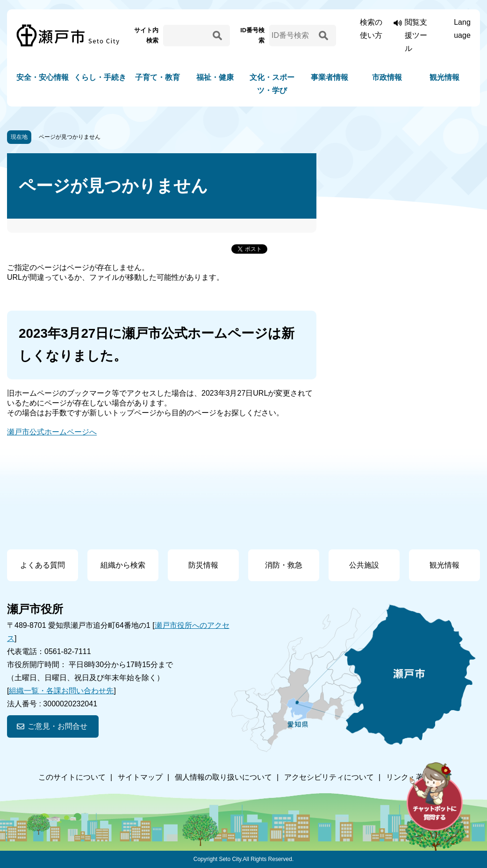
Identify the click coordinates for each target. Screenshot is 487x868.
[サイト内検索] (186, 36)
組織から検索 (123, 565)
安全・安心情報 (43, 77)
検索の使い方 (371, 29)
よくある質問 (43, 565)
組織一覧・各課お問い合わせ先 (61, 691)
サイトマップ (140, 777)
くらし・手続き (100, 77)
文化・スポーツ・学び (272, 84)
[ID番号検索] (292, 36)
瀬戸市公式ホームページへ (52, 432)
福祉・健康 (215, 77)
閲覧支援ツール (416, 35)
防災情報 (203, 565)
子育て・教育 (158, 77)
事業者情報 (329, 77)
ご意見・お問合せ (57, 726)
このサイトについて (72, 777)
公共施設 (364, 565)
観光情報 (444, 77)
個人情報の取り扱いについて (223, 777)
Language (462, 29)
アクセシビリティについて (329, 777)
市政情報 (387, 77)
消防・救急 (284, 565)
